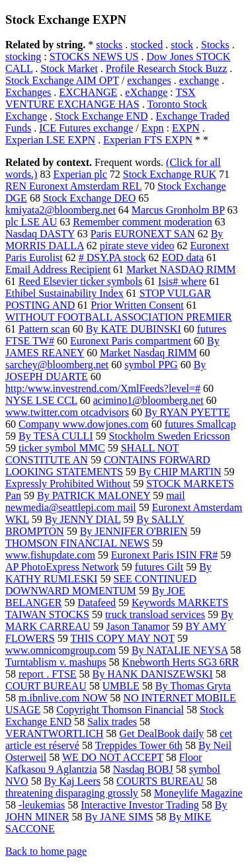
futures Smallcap (200, 424)
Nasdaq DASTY (40, 234)
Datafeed (97, 603)
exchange (199, 80)
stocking (23, 57)
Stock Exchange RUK (170, 174)
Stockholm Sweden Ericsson (170, 436)
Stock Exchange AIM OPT (62, 80)
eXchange (146, 92)
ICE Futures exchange (86, 128)
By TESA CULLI (56, 436)
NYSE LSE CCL (41, 400)
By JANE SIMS (119, 817)
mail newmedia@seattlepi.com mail (95, 501)
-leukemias (42, 805)
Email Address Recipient (58, 269)
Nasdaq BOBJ (143, 769)
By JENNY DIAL (83, 519)
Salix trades (112, 722)
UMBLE (121, 686)
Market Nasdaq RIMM (148, 353)
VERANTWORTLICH (54, 733)
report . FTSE (48, 674)
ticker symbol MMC (62, 448)
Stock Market (69, 68)
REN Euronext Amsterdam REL (73, 186)
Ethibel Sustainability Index (64, 293)
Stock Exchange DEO (89, 198)
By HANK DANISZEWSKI (153, 674)
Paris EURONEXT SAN (143, 234)
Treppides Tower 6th (139, 745)
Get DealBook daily (161, 733)
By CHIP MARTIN (180, 472)
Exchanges (28, 92)
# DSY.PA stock (112, 257)
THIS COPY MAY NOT (122, 638)
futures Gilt (159, 567)
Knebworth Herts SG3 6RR (181, 662)
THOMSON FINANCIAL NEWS (77, 543)
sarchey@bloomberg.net (57, 365)
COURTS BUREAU (160, 781)
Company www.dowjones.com (84, 424)
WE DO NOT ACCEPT (113, 757)
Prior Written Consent (137, 305)
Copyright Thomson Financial (120, 710)
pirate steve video (137, 246)
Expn (153, 128)
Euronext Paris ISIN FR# (164, 555)
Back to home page (46, 851)
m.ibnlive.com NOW (63, 698)
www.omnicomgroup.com (61, 650)
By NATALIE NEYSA (180, 650)
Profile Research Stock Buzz (167, 68)
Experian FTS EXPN (148, 140)
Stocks (215, 45)
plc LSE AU (31, 222)
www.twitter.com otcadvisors (67, 412)
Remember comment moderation (143, 222)
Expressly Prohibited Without (68, 484)
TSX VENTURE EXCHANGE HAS (101, 98)
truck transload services (155, 614)
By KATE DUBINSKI (134, 329)
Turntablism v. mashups (56, 662)
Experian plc (80, 174)
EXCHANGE (88, 92)
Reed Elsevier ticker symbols (80, 281)
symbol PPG (151, 365)
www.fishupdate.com (50, 555)
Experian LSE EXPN (50, 140)
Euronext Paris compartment (131, 341)
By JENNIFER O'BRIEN (134, 531)
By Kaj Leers (72, 781)
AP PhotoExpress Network (62, 567)
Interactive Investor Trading (140, 805)
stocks (109, 45)
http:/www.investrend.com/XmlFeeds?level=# (103, 388)
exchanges (149, 80)
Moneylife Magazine (198, 793)
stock (182, 45)
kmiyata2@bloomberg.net (61, 210)
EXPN (186, 128)
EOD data (183, 257)
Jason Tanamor (138, 626)
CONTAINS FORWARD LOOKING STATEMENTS (108, 466)
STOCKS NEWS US (94, 57)
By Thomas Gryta (193, 686)
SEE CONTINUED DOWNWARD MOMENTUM (101, 585)
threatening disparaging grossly (72, 793)
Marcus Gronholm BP (178, 210)
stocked (146, 45)
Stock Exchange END (101, 116)
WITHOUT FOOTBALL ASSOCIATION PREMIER (119, 317)
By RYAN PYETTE (187, 412)
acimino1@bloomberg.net (148, 400)
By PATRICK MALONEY (94, 495)
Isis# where (182, 281)
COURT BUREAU (46, 686)
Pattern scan (44, 329)
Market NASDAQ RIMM (181, 269)
